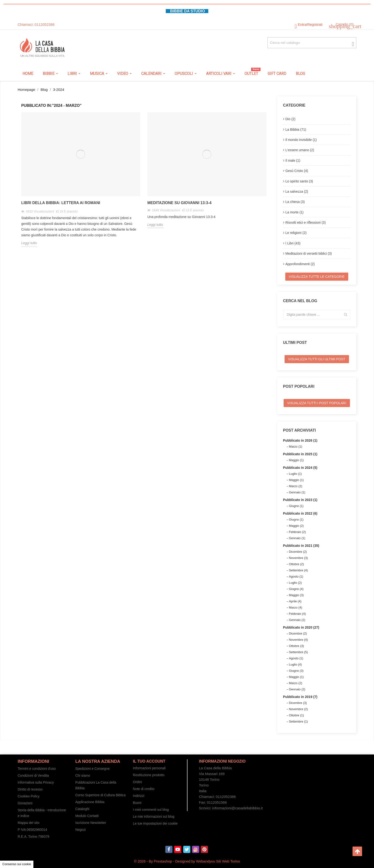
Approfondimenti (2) (300, 264)
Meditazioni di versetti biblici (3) (309, 253)
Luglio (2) (295, 583)
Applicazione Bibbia (90, 802)
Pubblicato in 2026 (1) (300, 440)
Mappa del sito (29, 823)
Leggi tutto (29, 243)
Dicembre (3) (298, 703)
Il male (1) (293, 160)
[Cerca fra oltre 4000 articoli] (312, 43)
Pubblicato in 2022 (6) (300, 513)
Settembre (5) (298, 652)
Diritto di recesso (30, 789)
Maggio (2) (296, 526)
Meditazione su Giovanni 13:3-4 (179, 203)
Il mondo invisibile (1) (301, 140)
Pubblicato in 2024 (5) (300, 468)
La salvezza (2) (297, 191)
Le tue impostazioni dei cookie (155, 823)
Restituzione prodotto (149, 775)
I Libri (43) (293, 243)
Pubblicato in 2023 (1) (300, 500)
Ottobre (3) (296, 646)
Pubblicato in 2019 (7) (300, 697)
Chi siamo (83, 775)
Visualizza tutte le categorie (317, 277)
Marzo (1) (296, 447)
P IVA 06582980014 (32, 830)
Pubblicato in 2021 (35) (301, 546)
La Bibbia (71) (296, 129)
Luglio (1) (295, 474)
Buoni (137, 803)
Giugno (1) (296, 506)
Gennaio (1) (297, 492)
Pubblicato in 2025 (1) (300, 454)
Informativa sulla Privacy (36, 782)
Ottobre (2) (296, 564)
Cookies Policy (29, 796)
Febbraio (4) (297, 614)
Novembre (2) (298, 709)
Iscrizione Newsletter (91, 823)
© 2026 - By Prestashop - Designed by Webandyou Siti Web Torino (187, 861)
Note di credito (144, 789)
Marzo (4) (296, 607)
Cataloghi (82, 809)
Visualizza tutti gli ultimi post (317, 359)
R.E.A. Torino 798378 (34, 837)
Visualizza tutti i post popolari (317, 403)
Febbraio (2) (297, 532)
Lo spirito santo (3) (299, 181)
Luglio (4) (295, 664)
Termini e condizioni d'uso (37, 769)
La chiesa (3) (295, 202)
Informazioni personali (149, 768)
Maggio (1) (296, 460)
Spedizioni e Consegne (93, 769)
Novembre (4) (298, 640)
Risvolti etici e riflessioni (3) (306, 222)
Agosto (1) (296, 576)
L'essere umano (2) (300, 150)
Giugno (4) (296, 589)
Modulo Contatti (87, 816)
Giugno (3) (296, 671)
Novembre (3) (298, 558)
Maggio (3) (296, 595)
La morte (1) (295, 212)
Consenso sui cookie (17, 864)
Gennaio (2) (297, 620)
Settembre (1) (298, 721)
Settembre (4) (298, 570)
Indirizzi (138, 796)
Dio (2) (291, 119)
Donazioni (25, 803)
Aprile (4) (295, 601)
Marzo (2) (296, 486)
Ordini (137, 782)
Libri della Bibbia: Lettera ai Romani (61, 203)
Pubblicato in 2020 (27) (301, 627)
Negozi (81, 830)
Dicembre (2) (298, 552)
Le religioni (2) (296, 233)
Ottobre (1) (296, 715)
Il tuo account (149, 761)
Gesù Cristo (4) (297, 171)
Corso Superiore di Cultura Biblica (101, 795)
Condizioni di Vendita (33, 775)
